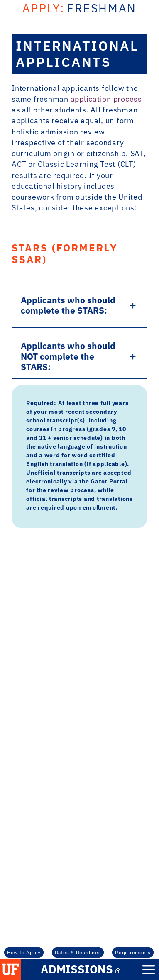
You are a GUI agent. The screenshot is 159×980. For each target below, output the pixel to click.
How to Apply (24, 952)
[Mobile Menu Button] (149, 970)
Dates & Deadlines (78, 952)
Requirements (133, 952)
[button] (11, 969)
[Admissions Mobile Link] (80, 969)
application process (106, 99)
